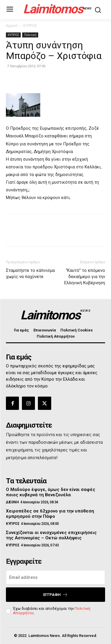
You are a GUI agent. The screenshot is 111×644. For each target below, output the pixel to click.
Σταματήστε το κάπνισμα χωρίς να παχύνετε (30, 273)
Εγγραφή (55, 595)
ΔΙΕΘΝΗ (12, 502)
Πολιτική (30, 35)
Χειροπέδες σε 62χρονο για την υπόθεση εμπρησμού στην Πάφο (50, 514)
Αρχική (12, 26)
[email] (55, 577)
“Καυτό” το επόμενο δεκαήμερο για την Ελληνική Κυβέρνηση (85, 277)
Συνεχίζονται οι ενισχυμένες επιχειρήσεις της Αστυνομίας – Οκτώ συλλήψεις (51, 535)
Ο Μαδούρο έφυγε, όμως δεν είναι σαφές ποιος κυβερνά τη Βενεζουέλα (51, 492)
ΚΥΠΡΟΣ (30, 26)
